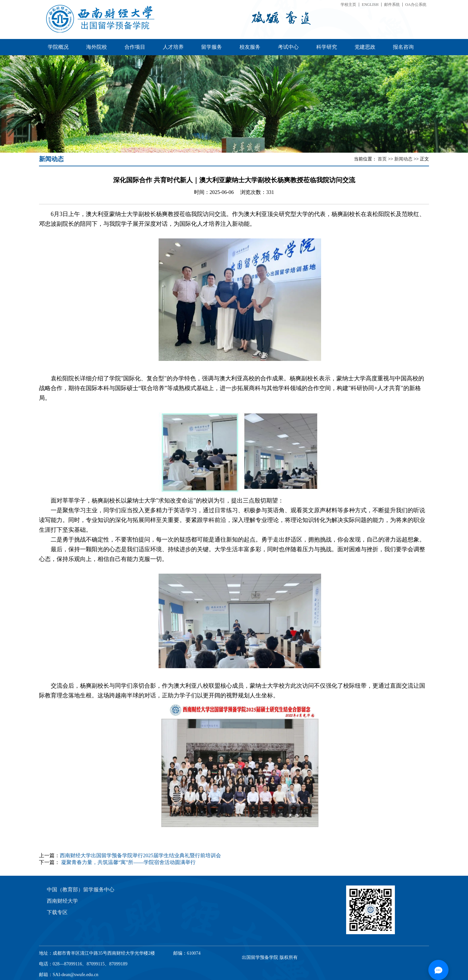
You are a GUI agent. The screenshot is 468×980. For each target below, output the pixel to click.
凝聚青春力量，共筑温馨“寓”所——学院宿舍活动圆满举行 (128, 862)
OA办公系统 (416, 5)
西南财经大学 (62, 901)
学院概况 (58, 47)
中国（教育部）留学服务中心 (81, 890)
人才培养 (173, 47)
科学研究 (327, 47)
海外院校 (97, 47)
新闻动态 (404, 159)
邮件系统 (392, 5)
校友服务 (250, 47)
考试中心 (288, 47)
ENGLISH (370, 5)
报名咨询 (403, 47)
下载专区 (57, 912)
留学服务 (212, 47)
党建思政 (365, 47)
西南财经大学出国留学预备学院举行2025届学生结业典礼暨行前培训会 (140, 855)
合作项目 (135, 47)
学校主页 (348, 5)
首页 (383, 159)
